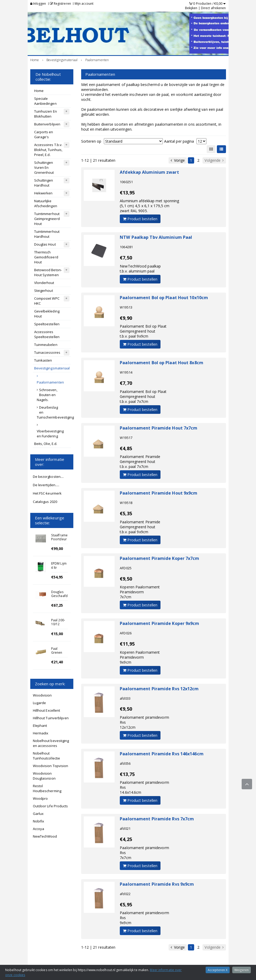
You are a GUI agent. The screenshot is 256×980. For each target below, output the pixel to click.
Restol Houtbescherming (47, 788)
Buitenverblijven (47, 124)
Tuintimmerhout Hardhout (47, 234)
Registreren (60, 4)
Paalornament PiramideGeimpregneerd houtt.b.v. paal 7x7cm (140, 462)
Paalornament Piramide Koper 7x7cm (159, 558)
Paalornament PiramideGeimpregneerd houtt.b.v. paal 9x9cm (140, 527)
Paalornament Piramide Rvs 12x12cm (159, 689)
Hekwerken (43, 193)
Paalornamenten (50, 382)
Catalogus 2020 (45, 502)
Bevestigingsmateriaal (52, 368)
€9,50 (126, 579)
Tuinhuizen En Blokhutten (46, 114)
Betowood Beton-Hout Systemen (48, 272)
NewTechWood (45, 836)
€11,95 (127, 644)
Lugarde (40, 703)
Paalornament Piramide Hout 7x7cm (159, 428)
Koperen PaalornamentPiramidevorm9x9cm (140, 657)
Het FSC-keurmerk (47, 493)
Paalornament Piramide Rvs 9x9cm (157, 884)
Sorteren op (91, 141)
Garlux (38, 814)
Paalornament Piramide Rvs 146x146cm (162, 754)
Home (39, 91)
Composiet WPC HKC (47, 301)
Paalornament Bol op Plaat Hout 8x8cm (162, 363)
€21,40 (57, 662)
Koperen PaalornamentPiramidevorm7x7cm (140, 592)
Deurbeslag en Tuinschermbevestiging (54, 412)
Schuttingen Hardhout (44, 183)
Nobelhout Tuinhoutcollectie (47, 756)
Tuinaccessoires (47, 352)
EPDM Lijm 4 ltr (59, 565)
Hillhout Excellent (47, 710)
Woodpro (40, 798)
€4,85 (126, 448)
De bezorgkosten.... (48, 477)
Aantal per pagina (179, 141)
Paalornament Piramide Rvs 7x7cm (157, 819)
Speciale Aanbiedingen (45, 101)
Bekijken (191, 8)
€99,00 (57, 549)
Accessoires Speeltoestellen (47, 334)
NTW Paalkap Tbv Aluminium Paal (156, 237)
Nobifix (39, 821)
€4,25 (126, 839)
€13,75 (127, 774)
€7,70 (126, 383)
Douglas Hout (45, 244)
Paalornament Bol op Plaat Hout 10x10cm (164, 298)
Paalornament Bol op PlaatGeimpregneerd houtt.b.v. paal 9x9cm (143, 331)
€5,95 (126, 904)
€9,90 (126, 318)
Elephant (40, 726)
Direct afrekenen (213, 8)
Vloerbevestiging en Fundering (50, 434)
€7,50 (126, 258)
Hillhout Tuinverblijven (51, 718)
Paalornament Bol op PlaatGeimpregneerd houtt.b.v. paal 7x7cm (143, 396)
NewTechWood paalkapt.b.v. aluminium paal (140, 269)
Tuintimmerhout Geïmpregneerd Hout (47, 219)
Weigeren (242, 970)
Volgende (214, 160)
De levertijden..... (46, 485)
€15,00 (57, 634)
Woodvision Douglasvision (44, 776)
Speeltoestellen (47, 324)
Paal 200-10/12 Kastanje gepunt (58, 626)
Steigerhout (44, 291)
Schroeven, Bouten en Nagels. (47, 395)
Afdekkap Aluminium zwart (149, 172)
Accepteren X (218, 970)
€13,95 (127, 193)
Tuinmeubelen (46, 345)
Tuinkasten (43, 360)
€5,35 (126, 513)
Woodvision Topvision (51, 766)
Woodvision (42, 695)
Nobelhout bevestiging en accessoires (51, 743)
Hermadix (41, 733)
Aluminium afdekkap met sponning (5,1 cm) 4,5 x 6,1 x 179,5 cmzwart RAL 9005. (149, 206)
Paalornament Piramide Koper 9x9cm (159, 623)
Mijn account (84, 4)
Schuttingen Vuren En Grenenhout (44, 167)
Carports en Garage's (44, 134)
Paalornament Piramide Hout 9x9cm (159, 493)
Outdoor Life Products (50, 806)
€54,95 (57, 577)
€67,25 (57, 605)
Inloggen (38, 4)
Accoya (39, 829)
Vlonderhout (44, 283)
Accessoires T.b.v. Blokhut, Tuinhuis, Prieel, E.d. (48, 150)
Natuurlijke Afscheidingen (46, 203)
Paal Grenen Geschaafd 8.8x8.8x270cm (62, 654)
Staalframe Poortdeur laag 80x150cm (59, 541)
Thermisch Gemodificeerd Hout (46, 257)
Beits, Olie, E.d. (46, 444)
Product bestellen (140, 219)
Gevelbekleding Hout (47, 314)
